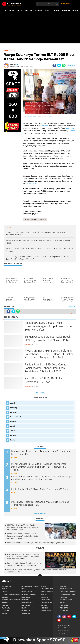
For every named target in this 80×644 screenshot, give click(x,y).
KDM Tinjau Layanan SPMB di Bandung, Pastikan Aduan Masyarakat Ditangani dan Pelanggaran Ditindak (23, 527)
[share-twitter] (59, 65)
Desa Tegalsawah (27, 592)
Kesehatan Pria (46, 600)
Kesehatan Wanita (66, 600)
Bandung (13, 435)
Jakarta (13, 431)
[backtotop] (40, 576)
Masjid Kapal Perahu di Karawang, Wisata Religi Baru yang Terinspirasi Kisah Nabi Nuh (40, 503)
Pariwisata (6, 608)
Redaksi (60, 625)
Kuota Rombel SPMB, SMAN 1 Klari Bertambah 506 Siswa (45, 380)
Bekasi (13, 426)
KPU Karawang (26, 597)
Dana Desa (70, 128)
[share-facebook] (54, 65)
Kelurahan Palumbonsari (11, 600)
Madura (63, 603)
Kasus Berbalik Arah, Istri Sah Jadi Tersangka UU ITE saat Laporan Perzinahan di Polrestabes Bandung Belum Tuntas (25, 557)
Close (3, 638)
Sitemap (67, 625)
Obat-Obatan (26, 605)
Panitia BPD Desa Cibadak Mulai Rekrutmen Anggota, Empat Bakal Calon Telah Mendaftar (48, 326)
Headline (20, 10)
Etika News (33, 184)
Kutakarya (44, 126)
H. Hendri (71, 131)
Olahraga (44, 605)
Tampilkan (72, 306)
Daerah (12, 10)
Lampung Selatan (27, 603)
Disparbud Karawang (29, 594)
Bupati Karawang (66, 589)
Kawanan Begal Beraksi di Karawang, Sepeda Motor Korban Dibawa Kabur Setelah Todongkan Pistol (37, 571)
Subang (5, 614)
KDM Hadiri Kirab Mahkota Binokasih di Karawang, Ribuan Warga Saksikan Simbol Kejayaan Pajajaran (23, 536)
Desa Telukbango (47, 592)
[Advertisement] (40, 28)
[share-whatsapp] (64, 65)
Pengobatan (64, 608)
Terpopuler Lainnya (40, 514)
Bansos (5, 589)
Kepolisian (14, 412)
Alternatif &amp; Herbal (30, 586)
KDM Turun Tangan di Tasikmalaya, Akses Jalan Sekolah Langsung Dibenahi (36, 543)
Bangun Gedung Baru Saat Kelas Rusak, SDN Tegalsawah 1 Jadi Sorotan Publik (48, 338)
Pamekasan (64, 605)
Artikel (56, 10)
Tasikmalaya (66, 10)
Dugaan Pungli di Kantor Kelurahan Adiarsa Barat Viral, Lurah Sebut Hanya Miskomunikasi (25, 564)
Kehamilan (64, 597)
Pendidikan (38, 10)
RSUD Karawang (46, 611)
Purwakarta (26, 611)
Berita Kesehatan (47, 589)
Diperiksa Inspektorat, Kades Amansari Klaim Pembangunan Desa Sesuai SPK (41, 453)
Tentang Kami (62, 633)
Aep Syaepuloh (7, 586)
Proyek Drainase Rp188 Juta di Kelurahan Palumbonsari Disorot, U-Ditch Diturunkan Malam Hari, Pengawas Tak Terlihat (49, 354)
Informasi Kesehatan (17, 417)
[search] (48, 4)
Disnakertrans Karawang (11, 594)
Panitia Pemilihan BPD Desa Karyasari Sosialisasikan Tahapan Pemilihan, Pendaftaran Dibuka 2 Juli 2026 (47, 368)
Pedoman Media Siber (65, 628)
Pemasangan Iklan (64, 631)
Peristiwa (48, 10)
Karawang (29, 10)
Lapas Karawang (46, 603)
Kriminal (13, 440)
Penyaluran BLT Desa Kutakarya (30, 116)
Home (5, 10)
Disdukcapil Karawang (68, 592)
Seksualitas (64, 611)
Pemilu (24, 608)
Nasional (13, 422)
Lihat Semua (40, 392)
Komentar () (71, 65)
